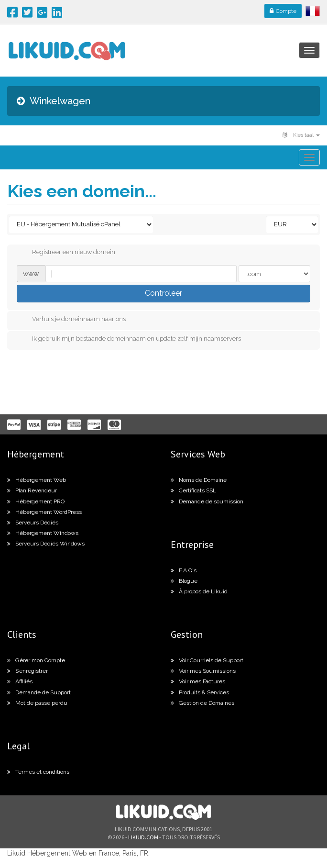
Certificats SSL (193, 490)
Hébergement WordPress (44, 512)
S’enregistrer (27, 671)
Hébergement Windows (43, 533)
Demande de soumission (207, 501)
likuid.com (143, 837)
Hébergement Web (37, 480)
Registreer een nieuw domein (66, 253)
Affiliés (20, 681)
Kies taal (301, 135)
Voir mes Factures (198, 681)
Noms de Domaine (199, 480)
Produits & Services (200, 692)
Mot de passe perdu (37, 703)
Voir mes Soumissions (203, 671)
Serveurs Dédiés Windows (46, 544)
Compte (283, 11)
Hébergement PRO (36, 501)
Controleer (163, 293)
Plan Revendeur (32, 490)
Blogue (184, 581)
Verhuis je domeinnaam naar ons (71, 320)
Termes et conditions (38, 772)
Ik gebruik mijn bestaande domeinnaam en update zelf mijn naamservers (129, 339)
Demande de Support (39, 692)
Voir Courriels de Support (207, 660)
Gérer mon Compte (36, 660)
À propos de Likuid (199, 591)
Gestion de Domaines (202, 703)
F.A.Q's (184, 570)
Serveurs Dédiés (33, 523)
